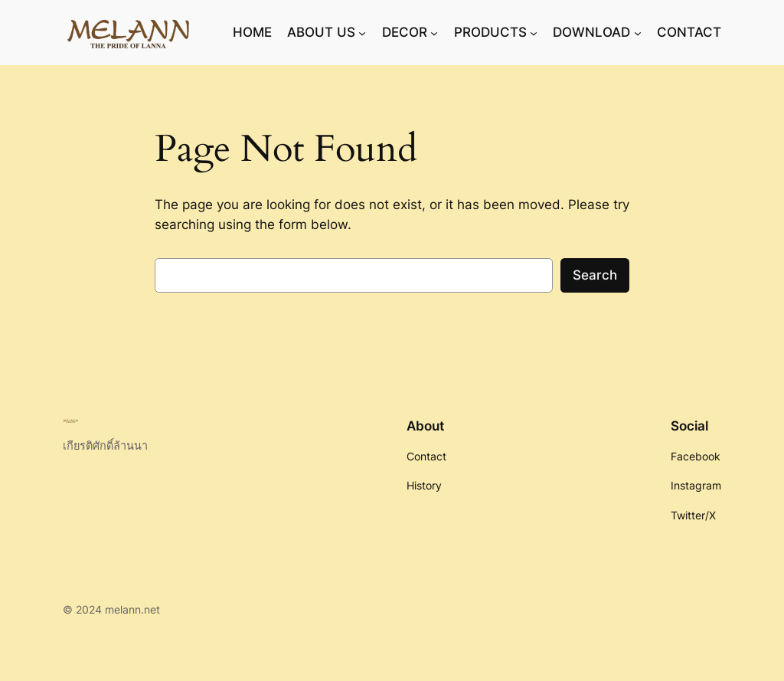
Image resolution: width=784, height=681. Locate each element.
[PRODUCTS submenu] (534, 32)
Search (595, 275)
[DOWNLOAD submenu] (638, 32)
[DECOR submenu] (434, 32)
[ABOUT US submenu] (362, 32)
